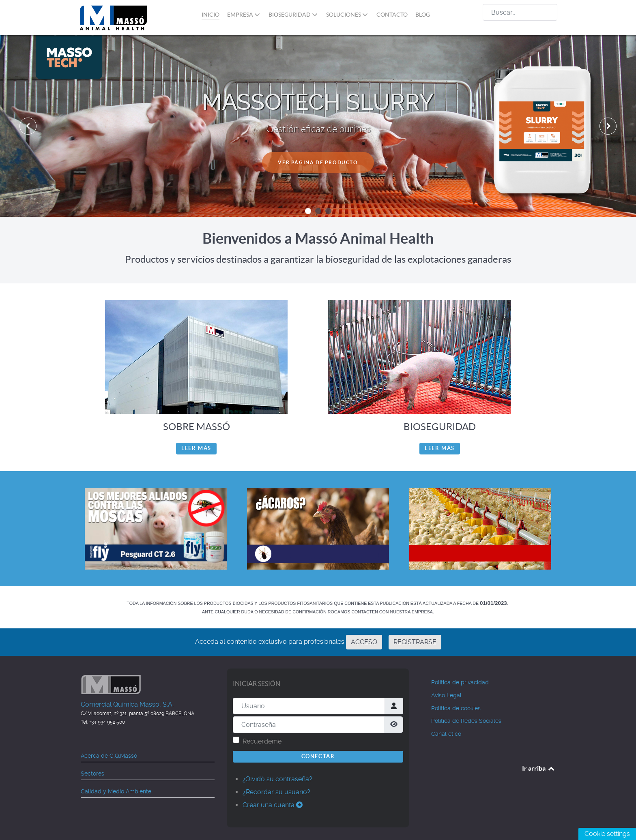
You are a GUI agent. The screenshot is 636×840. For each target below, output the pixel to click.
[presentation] (28, 126)
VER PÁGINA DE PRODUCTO (318, 162)
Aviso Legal (446, 695)
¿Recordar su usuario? (276, 792)
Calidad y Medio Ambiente (116, 791)
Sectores (92, 774)
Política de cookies (456, 708)
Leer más (196, 448)
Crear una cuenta (273, 805)
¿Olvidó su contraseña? (277, 779)
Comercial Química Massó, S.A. (127, 704)
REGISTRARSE (415, 642)
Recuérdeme (262, 741)
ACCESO (364, 642)
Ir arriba (539, 768)
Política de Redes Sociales (466, 721)
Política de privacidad (460, 682)
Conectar (318, 756)
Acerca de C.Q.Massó (109, 756)
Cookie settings (607, 834)
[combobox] (520, 12)
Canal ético (446, 734)
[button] (308, 211)
